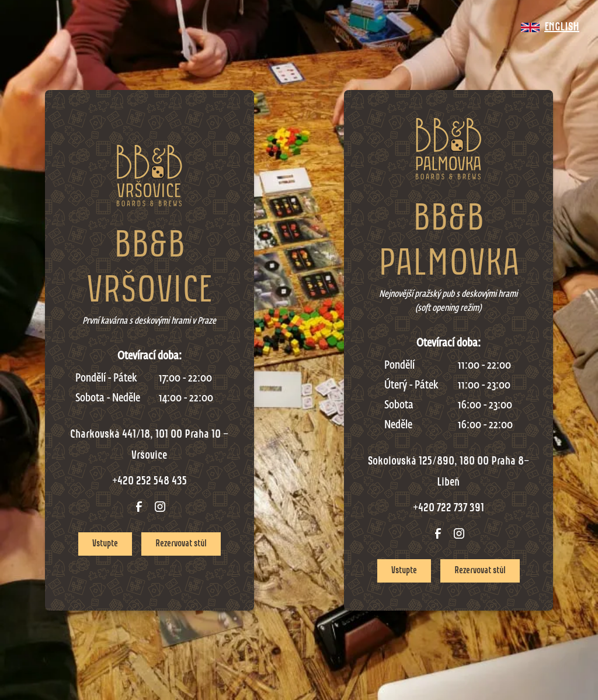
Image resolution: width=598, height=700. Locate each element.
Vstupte (105, 544)
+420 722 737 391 (448, 508)
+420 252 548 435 (149, 481)
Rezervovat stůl (181, 544)
